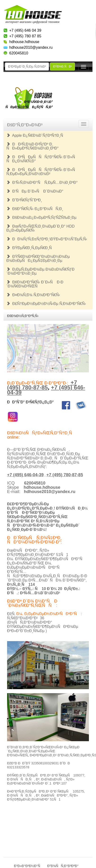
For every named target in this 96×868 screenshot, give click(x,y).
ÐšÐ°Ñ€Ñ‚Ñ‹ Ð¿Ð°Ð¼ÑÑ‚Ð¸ (35, 209)
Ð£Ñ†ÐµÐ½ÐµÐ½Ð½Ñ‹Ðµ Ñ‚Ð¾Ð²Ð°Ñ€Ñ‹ (46, 304)
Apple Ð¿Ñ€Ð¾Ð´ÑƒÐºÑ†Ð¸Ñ (36, 135)
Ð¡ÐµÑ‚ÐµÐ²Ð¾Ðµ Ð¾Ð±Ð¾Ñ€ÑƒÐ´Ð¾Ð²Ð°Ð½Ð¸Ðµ (40, 271)
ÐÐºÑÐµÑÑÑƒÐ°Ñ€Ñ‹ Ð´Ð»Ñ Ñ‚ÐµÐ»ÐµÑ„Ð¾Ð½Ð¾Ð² (42, 172)
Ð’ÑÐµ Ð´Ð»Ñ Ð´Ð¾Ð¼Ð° (35, 191)
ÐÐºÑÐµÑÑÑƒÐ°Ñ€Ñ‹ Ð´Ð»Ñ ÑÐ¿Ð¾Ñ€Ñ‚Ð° (42, 159)
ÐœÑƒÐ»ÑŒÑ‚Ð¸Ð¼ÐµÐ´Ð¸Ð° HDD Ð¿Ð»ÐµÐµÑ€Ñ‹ (41, 228)
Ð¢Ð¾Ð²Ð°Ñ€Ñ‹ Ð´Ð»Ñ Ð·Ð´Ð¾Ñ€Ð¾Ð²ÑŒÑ (35, 284)
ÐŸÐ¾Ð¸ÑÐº (62, 66)
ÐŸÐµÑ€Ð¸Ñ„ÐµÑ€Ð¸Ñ (31, 248)
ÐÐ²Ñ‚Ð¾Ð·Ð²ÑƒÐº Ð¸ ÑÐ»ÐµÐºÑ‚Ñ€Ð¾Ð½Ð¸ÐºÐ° (33, 146)
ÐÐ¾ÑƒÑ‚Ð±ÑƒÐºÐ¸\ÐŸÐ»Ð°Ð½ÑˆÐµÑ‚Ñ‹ (47, 239)
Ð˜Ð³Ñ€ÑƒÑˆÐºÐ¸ (24, 200)
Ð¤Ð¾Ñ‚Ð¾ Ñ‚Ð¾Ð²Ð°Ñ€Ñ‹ (33, 295)
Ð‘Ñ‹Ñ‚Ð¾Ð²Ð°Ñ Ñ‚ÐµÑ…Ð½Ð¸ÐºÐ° (42, 183)
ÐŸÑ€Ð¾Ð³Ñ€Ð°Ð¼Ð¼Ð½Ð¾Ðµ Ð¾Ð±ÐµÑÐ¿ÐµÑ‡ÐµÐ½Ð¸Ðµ (38, 259)
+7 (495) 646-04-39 (25, 475)
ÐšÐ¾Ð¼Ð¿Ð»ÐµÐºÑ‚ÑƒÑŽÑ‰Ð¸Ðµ (41, 218)
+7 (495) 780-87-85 (42, 385)
